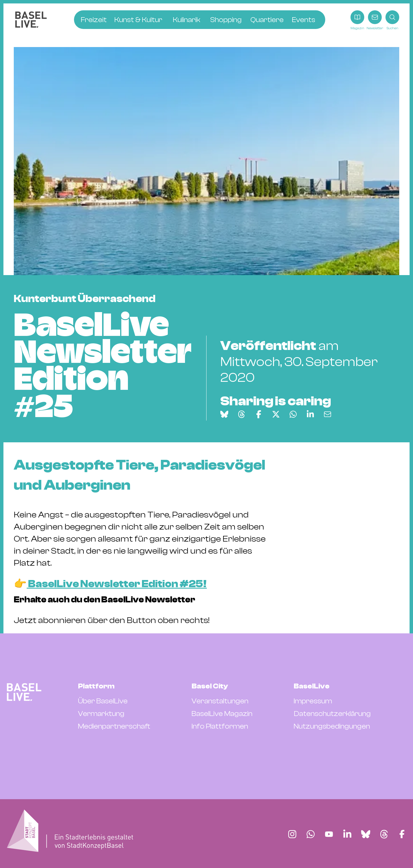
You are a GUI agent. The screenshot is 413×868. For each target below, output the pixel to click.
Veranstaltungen (220, 701)
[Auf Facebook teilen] (259, 414)
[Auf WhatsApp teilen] (293, 414)
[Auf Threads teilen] (241, 414)
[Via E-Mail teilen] (328, 414)
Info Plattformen (220, 726)
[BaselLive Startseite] (31, 21)
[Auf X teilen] (276, 414)
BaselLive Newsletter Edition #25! (117, 584)
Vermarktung (101, 714)
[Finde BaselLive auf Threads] (384, 834)
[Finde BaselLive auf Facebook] (402, 834)
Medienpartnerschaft (114, 726)
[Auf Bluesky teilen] (224, 414)
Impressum (313, 701)
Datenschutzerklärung (332, 714)
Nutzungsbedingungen (332, 726)
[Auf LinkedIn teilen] (310, 414)
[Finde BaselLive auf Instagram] (292, 834)
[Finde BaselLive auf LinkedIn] (347, 834)
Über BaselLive (103, 701)
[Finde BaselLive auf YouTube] (329, 834)
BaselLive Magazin (222, 714)
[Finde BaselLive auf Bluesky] (366, 834)
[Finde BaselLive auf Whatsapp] (311, 834)
